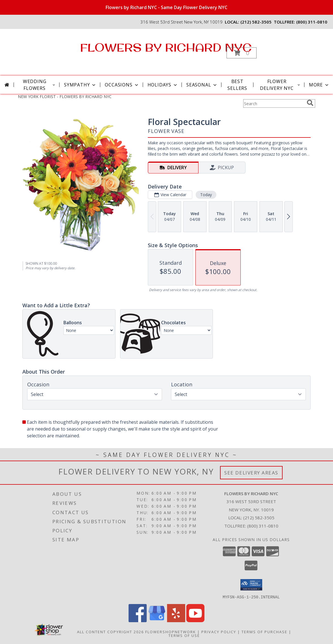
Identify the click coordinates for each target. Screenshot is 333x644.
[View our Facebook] (138, 620)
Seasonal (202, 85)
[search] (310, 103)
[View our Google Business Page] (157, 620)
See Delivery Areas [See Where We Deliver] (251, 473)
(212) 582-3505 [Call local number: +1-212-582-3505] (256, 22)
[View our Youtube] (195, 620)
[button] (242, 53)
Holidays (163, 85)
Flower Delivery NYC (280, 85)
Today (206, 195)
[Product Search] (274, 103)
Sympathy (80, 85)
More (319, 85)
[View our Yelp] (176, 620)
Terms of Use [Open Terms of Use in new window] (184, 635)
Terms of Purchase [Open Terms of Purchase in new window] (264, 632)
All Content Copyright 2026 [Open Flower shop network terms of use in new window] (110, 632)
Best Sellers (237, 85)
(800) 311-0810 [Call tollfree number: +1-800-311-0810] (312, 22)
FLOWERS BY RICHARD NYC (166, 47)
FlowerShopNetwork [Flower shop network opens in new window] (171, 632)
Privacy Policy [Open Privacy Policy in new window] (219, 632)
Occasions (122, 85)
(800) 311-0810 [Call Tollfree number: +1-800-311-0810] (263, 526)
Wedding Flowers (39, 85)
